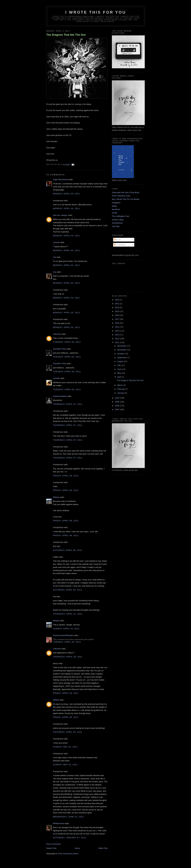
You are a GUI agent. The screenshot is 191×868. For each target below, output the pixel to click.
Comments (120, 245)
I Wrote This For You (96, 12)
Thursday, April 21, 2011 (68, 614)
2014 (117, 331)
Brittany (56, 497)
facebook (116, 209)
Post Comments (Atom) (68, 854)
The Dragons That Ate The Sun (66, 35)
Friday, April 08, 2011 (66, 476)
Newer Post (51, 848)
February (121, 389)
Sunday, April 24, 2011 (66, 629)
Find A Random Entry (121, 196)
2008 (117, 406)
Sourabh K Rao (60, 349)
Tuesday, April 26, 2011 (67, 642)
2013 (117, 335)
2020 (117, 307)
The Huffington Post (120, 216)
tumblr (115, 213)
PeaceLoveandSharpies (63, 635)
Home (77, 848)
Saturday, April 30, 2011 (68, 732)
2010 (117, 398)
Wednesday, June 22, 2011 (68, 817)
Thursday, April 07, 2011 (68, 404)
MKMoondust (59, 823)
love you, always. (60, 215)
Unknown (57, 334)
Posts (117, 240)
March (120, 385)
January (121, 393)
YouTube (116, 226)
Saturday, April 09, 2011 (68, 550)
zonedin (56, 378)
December (122, 346)
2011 (117, 342)
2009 (117, 402)
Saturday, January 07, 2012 (70, 838)
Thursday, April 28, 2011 (68, 657)
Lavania (56, 242)
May (119, 373)
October (121, 354)
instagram (116, 203)
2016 (117, 323)
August (121, 361)
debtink (56, 700)
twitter (115, 206)
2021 (117, 304)
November (122, 350)
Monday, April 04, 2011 (66, 194)
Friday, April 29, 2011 (66, 693)
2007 (117, 410)
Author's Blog (118, 220)
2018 (117, 315)
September (122, 358)
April (120, 377)
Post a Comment (53, 844)
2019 (117, 311)
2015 (117, 327)
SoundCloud (117, 223)
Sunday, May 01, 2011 (65, 747)
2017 (117, 319)
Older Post (103, 848)
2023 (117, 300)
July (119, 365)
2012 (117, 339)
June (120, 369)
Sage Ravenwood (61, 179)
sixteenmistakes (60, 396)
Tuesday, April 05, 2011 (67, 342)
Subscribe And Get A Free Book (126, 192)
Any (55, 272)
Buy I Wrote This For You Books (126, 199)
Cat (54, 257)
